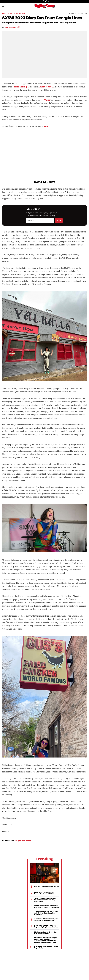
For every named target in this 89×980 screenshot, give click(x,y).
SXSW (28, 841)
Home (4, 14)
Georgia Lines (20, 841)
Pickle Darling (20, 87)
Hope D (50, 87)
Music (10, 14)
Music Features (20, 14)
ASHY (42, 87)
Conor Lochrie (13, 27)
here (46, 126)
